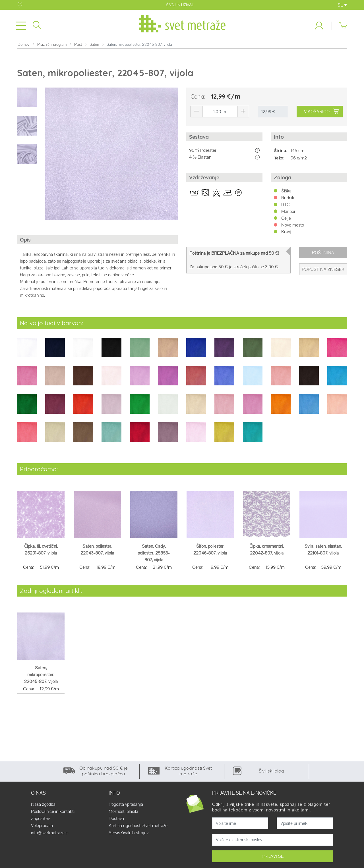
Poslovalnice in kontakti (53, 814)
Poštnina (323, 255)
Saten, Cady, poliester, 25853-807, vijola (154, 555)
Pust (78, 47)
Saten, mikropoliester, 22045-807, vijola (41, 677)
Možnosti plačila (123, 814)
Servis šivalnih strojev (129, 835)
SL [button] (342, 5)
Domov (24, 47)
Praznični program (52, 47)
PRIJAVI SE (273, 858)
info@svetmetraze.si (50, 835)
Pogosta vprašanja (126, 807)
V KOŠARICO (322, 114)
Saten (94, 47)
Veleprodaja (42, 828)
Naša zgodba (43, 807)
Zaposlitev (40, 821)
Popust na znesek (323, 272)
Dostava (116, 821)
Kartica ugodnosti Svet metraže (138, 828)
